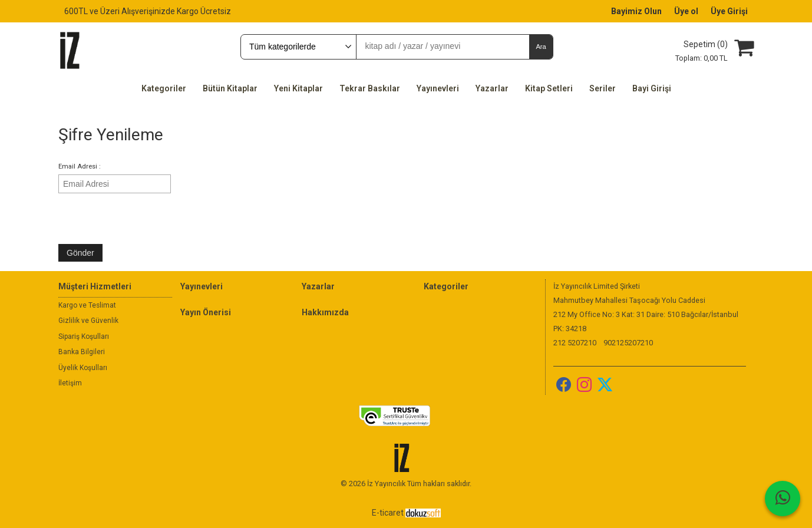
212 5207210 (575, 343)
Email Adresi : (80, 166)
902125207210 (628, 343)
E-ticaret (388, 513)
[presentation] (148, 218)
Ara (541, 47)
